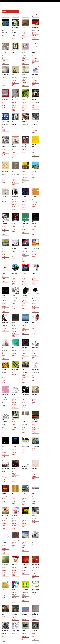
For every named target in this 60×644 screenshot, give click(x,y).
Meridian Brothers (5, 169)
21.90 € (4, 37)
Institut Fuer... (26, 536)
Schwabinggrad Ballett (26, 393)
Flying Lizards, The (26, 220)
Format (34, 15)
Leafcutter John (5, 368)
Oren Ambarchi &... (36, 563)
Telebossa (36, 48)
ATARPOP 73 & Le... (5, 49)
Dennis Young (36, 71)
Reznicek (5, 628)
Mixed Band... (15, 120)
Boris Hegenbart (5, 195)
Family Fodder (26, 95)
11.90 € (14, 204)
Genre (13, 15)
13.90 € (34, 61)
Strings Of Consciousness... (15, 169)
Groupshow (5, 142)
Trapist (26, 167)
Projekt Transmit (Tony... (5, 295)
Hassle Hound (5, 245)
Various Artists (5, 26)
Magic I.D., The (5, 219)
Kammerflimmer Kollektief (26, 72)
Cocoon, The (15, 95)
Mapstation (36, 513)
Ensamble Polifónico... (36, 120)
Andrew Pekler (15, 392)
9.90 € (14, 280)
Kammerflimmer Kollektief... (36, 270)
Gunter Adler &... (26, 513)
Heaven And (26, 245)
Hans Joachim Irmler (15, 466)
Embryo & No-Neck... (15, 367)
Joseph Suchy (26, 465)
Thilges (15, 513)
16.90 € (14, 282)
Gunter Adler (26, 587)
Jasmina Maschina (26, 195)
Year (23, 15)
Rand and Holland (5, 467)
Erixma (36, 628)
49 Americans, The (15, 143)
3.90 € (24, 620)
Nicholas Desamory (5, 73)
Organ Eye (26, 344)
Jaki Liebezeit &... (5, 95)
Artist (3, 15)
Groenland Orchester (15, 587)
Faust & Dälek (26, 442)
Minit (5, 442)
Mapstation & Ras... (36, 537)
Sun (15, 490)
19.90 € (4, 60)
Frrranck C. (15, 628)
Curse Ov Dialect (26, 270)
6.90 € (24, 34)
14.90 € (24, 36)
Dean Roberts (36, 417)
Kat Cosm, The (36, 442)
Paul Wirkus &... (5, 321)
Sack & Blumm (36, 465)
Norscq (15, 270)
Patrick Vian (26, 142)
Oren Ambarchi (15, 536)
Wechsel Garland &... (15, 442)
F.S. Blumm (36, 490)
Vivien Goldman (26, 49)
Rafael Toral (36, 344)
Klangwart (26, 24)
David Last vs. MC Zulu (15, 294)
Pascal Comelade (15, 26)
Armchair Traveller (36, 220)
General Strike (36, 167)
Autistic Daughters (15, 321)
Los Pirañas (15, 48)
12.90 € (34, 59)
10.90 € (4, 153)
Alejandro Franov (36, 320)
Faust (26, 491)
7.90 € (14, 81)
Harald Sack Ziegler (5, 538)
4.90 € (34, 379)
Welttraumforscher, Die (5, 418)
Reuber (15, 219)
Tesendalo (26, 627)
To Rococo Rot (5, 561)
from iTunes (3, 39)
